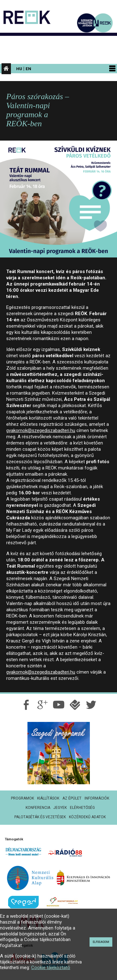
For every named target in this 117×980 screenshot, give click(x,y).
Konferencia (38, 808)
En (28, 69)
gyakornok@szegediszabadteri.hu (41, 430)
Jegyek (60, 808)
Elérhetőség (82, 808)
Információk (97, 798)
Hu (19, 69)
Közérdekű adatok (87, 817)
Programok (22, 798)
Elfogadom (101, 942)
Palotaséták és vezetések (40, 817)
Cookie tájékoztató (51, 968)
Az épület (72, 798)
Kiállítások (48, 798)
